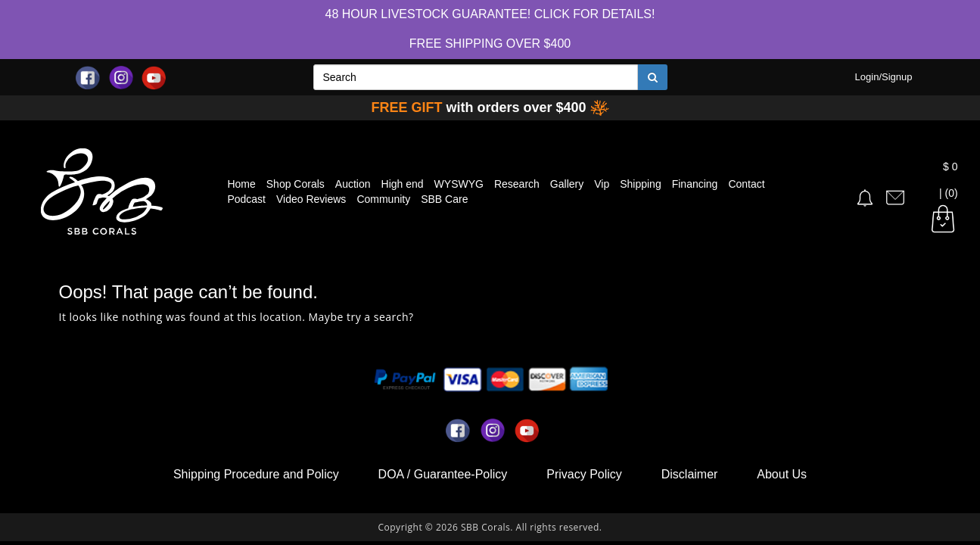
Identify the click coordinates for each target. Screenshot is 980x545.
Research (517, 184)
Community (383, 199)
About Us (782, 474)
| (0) (943, 194)
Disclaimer (690, 474)
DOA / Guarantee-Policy (443, 474)
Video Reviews (311, 199)
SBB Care (444, 199)
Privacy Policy (584, 474)
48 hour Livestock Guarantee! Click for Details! (490, 14)
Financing (695, 184)
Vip (602, 184)
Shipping (641, 184)
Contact (746, 184)
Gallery (567, 184)
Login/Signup (884, 77)
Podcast (246, 199)
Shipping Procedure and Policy (256, 474)
